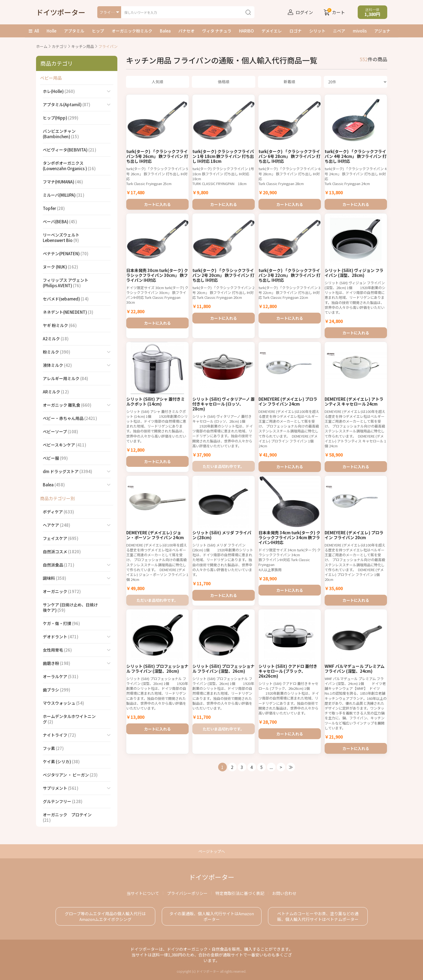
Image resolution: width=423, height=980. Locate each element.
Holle (51, 31)
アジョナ (382, 31)
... (271, 824)
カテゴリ (59, 46)
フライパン (108, 46)
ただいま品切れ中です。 (223, 487)
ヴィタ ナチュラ (217, 31)
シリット (317, 31)
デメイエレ (272, 31)
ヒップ (98, 31)
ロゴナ (296, 31)
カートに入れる (157, 202)
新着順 (289, 82)
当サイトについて (143, 893)
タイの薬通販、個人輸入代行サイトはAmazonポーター (212, 916)
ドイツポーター (61, 12)
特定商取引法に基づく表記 (240, 893)
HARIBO (246, 31)
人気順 (157, 82)
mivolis (360, 31)
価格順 (224, 82)
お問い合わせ (284, 893)
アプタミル (74, 31)
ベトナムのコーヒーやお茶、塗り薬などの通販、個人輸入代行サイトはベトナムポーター (318, 916)
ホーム (42, 46)
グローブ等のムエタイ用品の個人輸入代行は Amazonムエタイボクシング (105, 916)
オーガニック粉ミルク (132, 31)
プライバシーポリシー (187, 893)
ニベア (339, 31)
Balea (165, 31)
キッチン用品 (83, 46)
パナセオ (186, 31)
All (34, 31)
